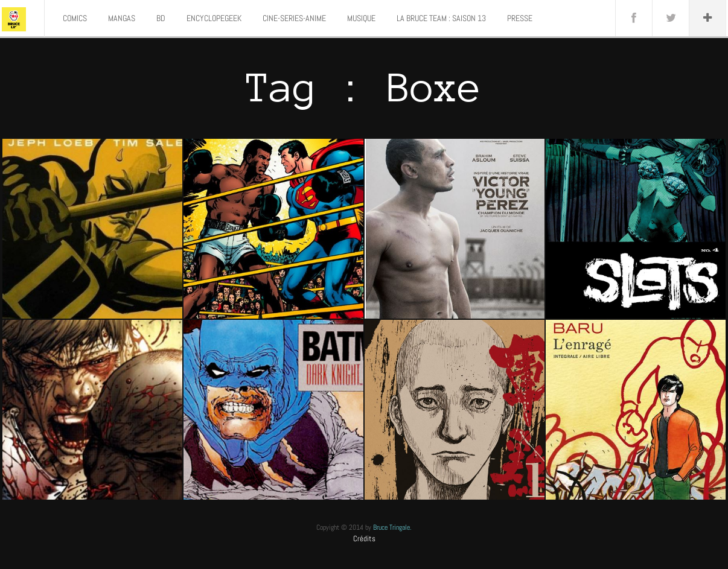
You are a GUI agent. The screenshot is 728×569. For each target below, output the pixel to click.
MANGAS (122, 18)
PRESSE (520, 18)
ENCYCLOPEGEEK (214, 18)
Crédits (364, 539)
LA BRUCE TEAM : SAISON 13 (441, 18)
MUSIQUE (361, 18)
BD (161, 18)
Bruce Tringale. (392, 527)
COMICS (75, 18)
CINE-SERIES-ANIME (294, 18)
